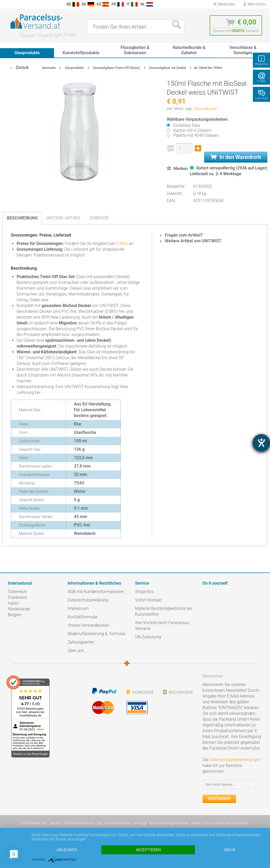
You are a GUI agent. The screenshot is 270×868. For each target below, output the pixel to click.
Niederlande (19, 609)
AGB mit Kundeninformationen (96, 592)
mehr (230, 850)
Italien (13, 603)
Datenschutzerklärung (88, 600)
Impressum (78, 608)
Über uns (76, 651)
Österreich (17, 592)
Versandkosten (205, 109)
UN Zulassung (148, 637)
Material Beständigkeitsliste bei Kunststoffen (164, 611)
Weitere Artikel (64, 218)
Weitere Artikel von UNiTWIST (191, 241)
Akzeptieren (148, 850)
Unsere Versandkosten (88, 625)
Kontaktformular (83, 617)
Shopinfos (144, 592)
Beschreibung (22, 218)
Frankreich (18, 597)
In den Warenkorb (236, 157)
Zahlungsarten (81, 642)
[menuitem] (5, 4)
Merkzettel (224, 4)
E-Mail (122, 244)
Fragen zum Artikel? (181, 235)
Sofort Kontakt (148, 600)
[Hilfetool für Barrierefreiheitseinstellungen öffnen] (261, 443)
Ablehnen (66, 850)
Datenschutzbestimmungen (235, 760)
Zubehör (99, 218)
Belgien (15, 615)
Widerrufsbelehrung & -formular (97, 634)
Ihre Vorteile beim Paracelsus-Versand (162, 626)
